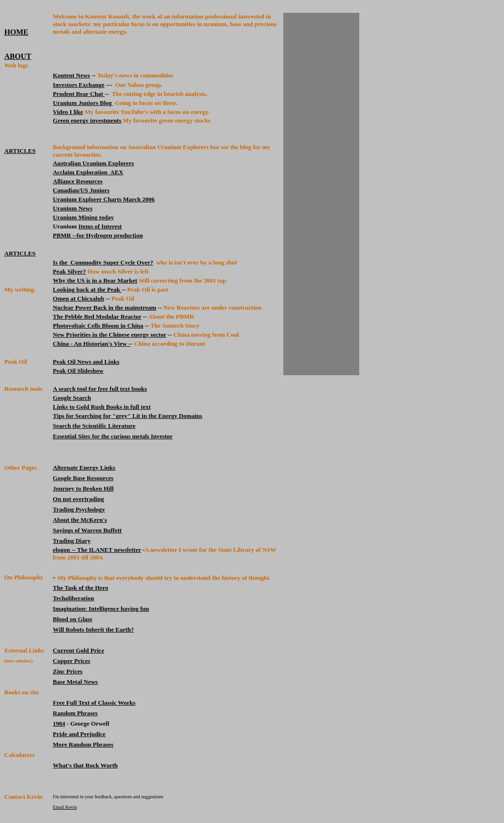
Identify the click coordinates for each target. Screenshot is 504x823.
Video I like (68, 112)
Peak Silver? (69, 271)
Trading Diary (72, 541)
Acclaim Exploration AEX (88, 172)
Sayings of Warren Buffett (87, 530)
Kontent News (71, 75)
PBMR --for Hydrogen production (98, 235)
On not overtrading (78, 499)
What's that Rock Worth (85, 765)
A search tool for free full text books (100, 389)
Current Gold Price (78, 650)
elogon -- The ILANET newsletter (97, 550)
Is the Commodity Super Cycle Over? (103, 262)
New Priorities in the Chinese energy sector (109, 335)
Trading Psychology (79, 509)
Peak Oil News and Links (86, 362)
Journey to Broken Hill (83, 488)
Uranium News (72, 208)
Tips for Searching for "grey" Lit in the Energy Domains (127, 416)
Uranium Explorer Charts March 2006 (104, 199)
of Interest (107, 226)
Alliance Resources (78, 181)
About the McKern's (80, 520)
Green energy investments (87, 120)
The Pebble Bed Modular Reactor (97, 317)
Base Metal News (75, 682)
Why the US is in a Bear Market (95, 280)
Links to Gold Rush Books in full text (102, 407)
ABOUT (18, 56)
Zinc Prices (67, 671)
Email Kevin (65, 807)
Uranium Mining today (83, 217)
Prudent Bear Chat (79, 94)
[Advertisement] (321, 194)
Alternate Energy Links (84, 468)
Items (86, 226)
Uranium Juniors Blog (83, 103)
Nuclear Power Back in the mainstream (104, 307)
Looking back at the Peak (87, 289)
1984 (59, 724)
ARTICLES (20, 151)
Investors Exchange (79, 85)
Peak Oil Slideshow (78, 371)
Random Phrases (75, 713)
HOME (16, 32)
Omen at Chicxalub (78, 298)
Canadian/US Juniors (81, 190)
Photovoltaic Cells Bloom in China (98, 326)
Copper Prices (71, 661)
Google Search (72, 398)
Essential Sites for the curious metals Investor (113, 436)
